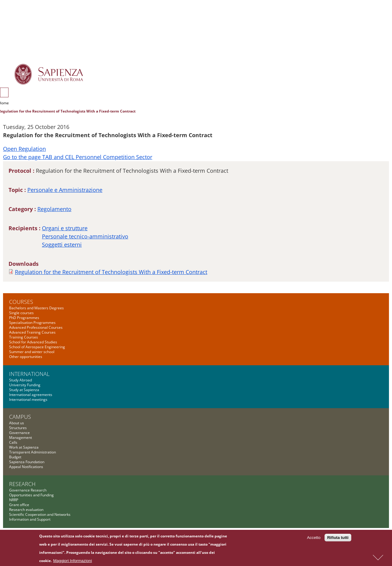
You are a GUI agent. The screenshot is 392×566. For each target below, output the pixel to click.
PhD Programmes (24, 318)
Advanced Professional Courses (36, 327)
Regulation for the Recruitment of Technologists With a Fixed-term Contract (111, 272)
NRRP (14, 500)
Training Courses (24, 337)
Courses (21, 302)
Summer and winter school (32, 352)
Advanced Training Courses (32, 332)
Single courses (21, 313)
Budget (15, 457)
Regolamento (54, 209)
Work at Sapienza (24, 447)
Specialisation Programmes (32, 323)
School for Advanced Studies (33, 342)
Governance (19, 433)
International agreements (31, 395)
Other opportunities (26, 357)
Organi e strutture (65, 228)
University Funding (25, 385)
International (29, 374)
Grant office (19, 505)
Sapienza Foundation (27, 462)
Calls (13, 442)
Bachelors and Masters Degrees (36, 308)
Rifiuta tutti (338, 539)
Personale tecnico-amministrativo (85, 236)
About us (17, 423)
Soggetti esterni (62, 245)
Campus (20, 417)
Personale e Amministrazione (65, 190)
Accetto (314, 539)
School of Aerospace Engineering (37, 347)
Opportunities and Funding (31, 495)
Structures (18, 428)
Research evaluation (26, 510)
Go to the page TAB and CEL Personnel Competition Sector (78, 157)
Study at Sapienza (24, 390)
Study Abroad (21, 380)
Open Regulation (24, 149)
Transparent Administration (33, 452)
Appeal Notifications (26, 467)
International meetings (28, 399)
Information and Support (30, 519)
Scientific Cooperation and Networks (40, 514)
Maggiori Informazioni (72, 562)
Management (21, 438)
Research (22, 484)
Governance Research (28, 490)
